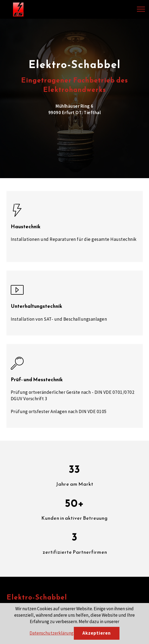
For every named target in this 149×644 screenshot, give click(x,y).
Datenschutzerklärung (52, 633)
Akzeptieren (97, 633)
